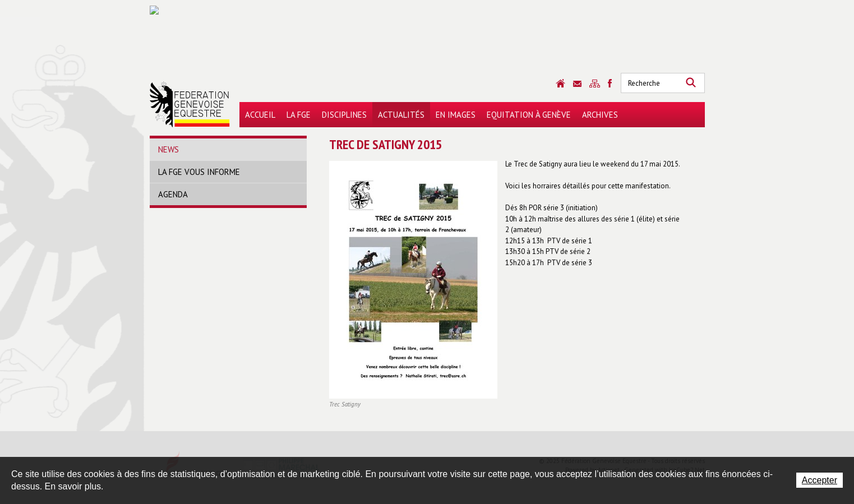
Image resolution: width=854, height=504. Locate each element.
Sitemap (595, 84)
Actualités (401, 115)
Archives (600, 115)
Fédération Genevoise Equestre (190, 104)
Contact (577, 84)
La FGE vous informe (199, 172)
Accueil (260, 115)
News (169, 149)
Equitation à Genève (529, 115)
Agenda (173, 194)
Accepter (820, 480)
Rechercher (691, 83)
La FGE (299, 115)
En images (456, 115)
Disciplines (344, 115)
